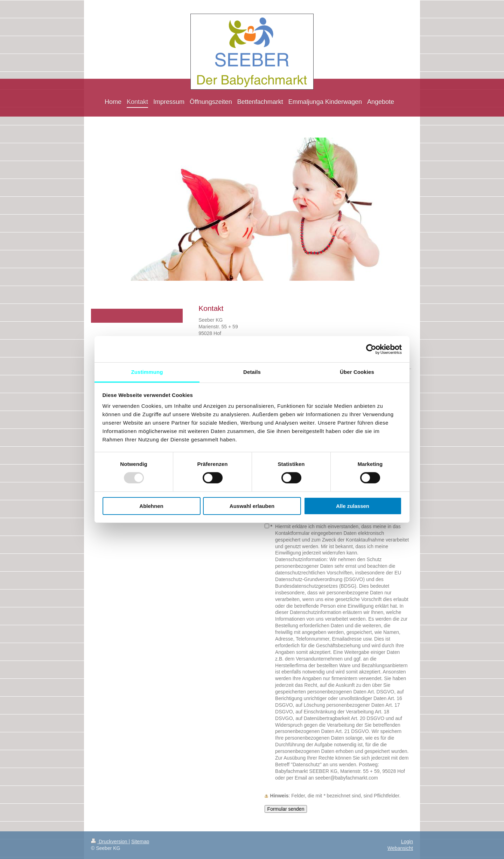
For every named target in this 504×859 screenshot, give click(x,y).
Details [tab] (252, 372)
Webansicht (400, 848)
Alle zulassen (353, 506)
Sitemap (140, 841)
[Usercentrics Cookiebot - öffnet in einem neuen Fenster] (371, 349)
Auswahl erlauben (252, 506)
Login (407, 841)
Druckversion (110, 841)
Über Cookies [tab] (357, 372)
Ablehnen (151, 506)
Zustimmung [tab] (147, 372)
